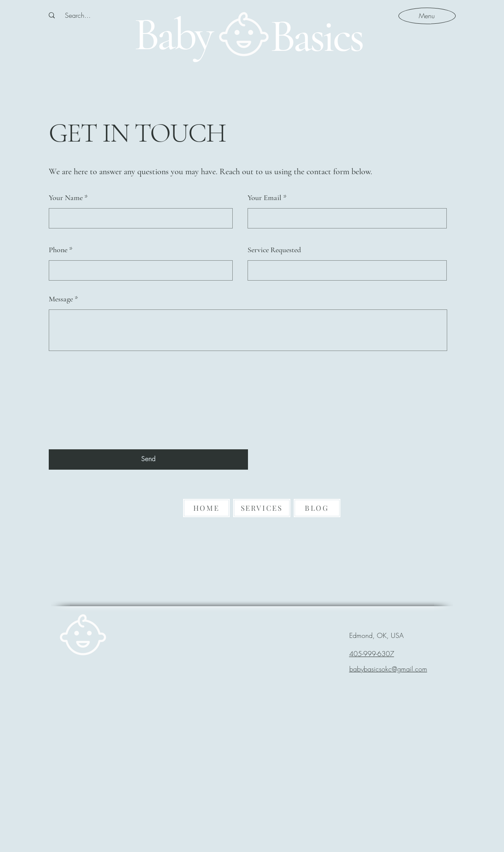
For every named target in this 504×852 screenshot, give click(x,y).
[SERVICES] (262, 508)
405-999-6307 (372, 654)
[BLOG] (317, 508)
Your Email (265, 198)
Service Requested (274, 250)
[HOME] (206, 508)
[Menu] (427, 15)
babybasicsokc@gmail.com (388, 669)
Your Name (66, 198)
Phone (58, 250)
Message (61, 299)
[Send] (148, 459)
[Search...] (78, 15)
